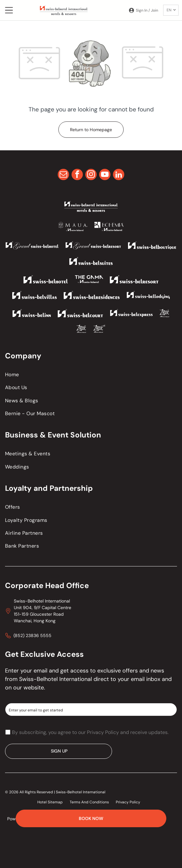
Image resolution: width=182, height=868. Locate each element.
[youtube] (105, 175)
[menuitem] (91, 375)
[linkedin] (119, 175)
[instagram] (91, 175)
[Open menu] (9, 10)
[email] (63, 175)
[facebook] (77, 175)
